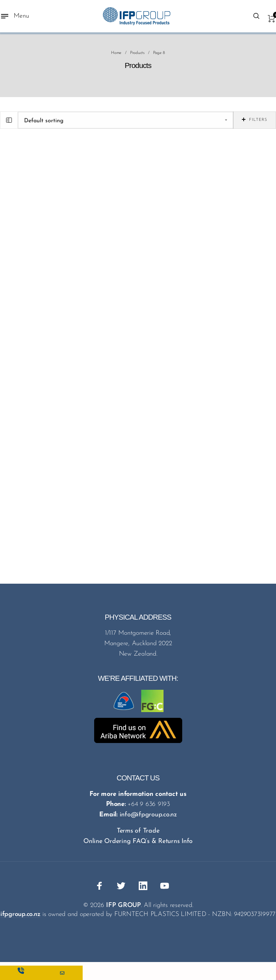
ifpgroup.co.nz (20, 914)
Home (116, 53)
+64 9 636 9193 (149, 804)
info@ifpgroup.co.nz (148, 815)
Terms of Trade (138, 831)
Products (137, 53)
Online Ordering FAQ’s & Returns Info (138, 841)
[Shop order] (126, 120)
